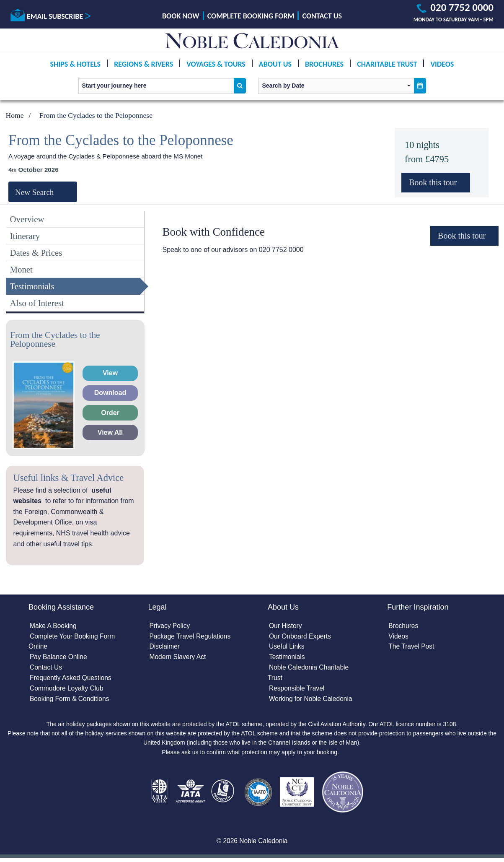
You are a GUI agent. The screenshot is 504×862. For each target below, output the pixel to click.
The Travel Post (412, 648)
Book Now (181, 16)
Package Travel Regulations (191, 637)
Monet (21, 269)
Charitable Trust (387, 64)
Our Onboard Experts (301, 637)
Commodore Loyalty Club (68, 691)
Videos (442, 64)
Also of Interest (37, 303)
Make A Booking (54, 626)
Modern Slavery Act (179, 658)
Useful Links (287, 648)
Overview (27, 219)
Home (15, 115)
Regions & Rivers (143, 64)
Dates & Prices (36, 253)
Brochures (324, 64)
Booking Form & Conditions (71, 701)
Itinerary (25, 236)
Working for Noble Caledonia (312, 701)
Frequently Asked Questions (72, 680)
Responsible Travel (297, 691)
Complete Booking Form (251, 16)
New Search (34, 192)
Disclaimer (165, 648)
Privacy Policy (171, 626)
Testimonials (32, 286)
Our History (286, 626)
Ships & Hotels (76, 64)
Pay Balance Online (59, 658)
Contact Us (322, 16)
